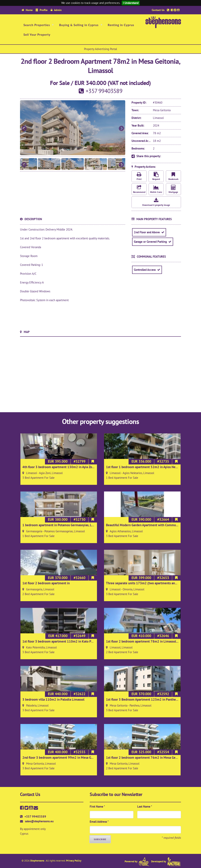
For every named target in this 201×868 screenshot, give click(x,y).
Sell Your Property (37, 35)
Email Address (99, 822)
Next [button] (121, 129)
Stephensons (37, 861)
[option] (73, 128)
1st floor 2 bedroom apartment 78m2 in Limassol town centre (150, 641)
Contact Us (158, 10)
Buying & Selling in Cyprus (79, 25)
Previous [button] (24, 129)
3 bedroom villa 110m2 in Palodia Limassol (53, 699)
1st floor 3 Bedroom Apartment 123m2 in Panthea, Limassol (149, 699)
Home (29, 10)
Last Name (145, 806)
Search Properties (37, 25)
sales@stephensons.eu (39, 821)
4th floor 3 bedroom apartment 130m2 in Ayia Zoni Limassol (65, 467)
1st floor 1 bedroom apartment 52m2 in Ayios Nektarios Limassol (152, 467)
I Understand (131, 3)
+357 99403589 (35, 816)
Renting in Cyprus (121, 25)
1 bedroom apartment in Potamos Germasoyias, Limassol (62, 525)
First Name (97, 806)
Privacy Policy (74, 861)
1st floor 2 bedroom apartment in (46, 583)
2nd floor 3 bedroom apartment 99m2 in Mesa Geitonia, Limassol (69, 758)
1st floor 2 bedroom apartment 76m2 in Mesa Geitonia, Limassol (152, 758)
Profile (44, 10)
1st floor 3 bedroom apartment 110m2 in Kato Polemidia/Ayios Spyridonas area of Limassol (87, 641)
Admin (58, 10)
